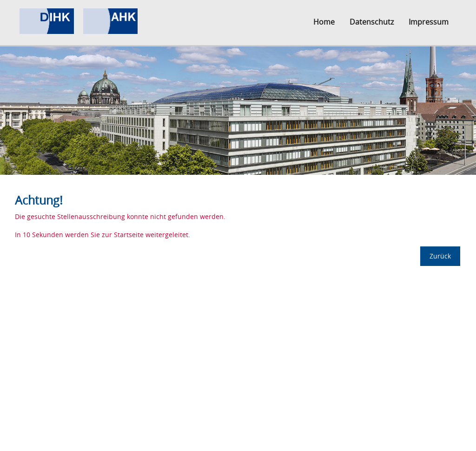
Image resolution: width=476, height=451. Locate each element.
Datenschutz (372, 22)
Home (324, 22)
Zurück (440, 256)
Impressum (429, 22)
